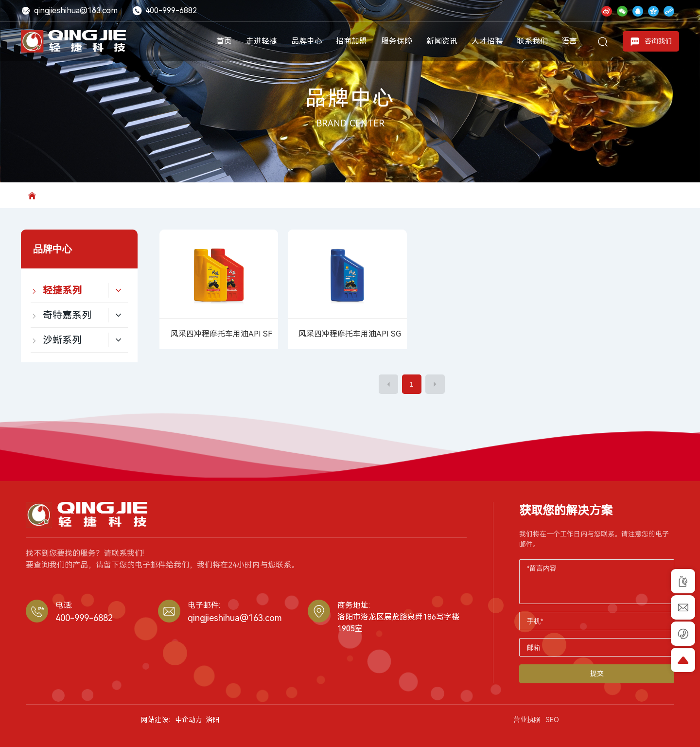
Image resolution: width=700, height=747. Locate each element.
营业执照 (527, 720)
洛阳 (213, 720)
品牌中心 (350, 98)
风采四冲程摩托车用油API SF (221, 334)
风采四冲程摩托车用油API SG (350, 334)
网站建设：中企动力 (172, 720)
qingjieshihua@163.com (69, 10)
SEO (552, 720)
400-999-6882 (165, 10)
